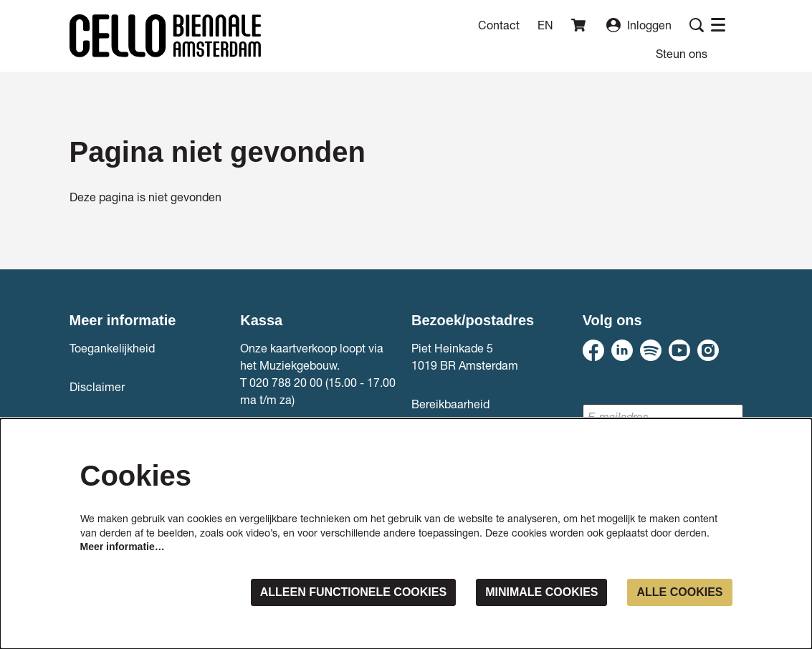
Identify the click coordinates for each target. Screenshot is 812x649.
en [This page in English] (545, 25)
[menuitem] (682, 53)
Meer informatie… (123, 547)
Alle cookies (679, 592)
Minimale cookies (541, 592)
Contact (499, 25)
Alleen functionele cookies (353, 592)
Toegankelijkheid (112, 348)
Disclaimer (97, 386)
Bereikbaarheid (450, 404)
